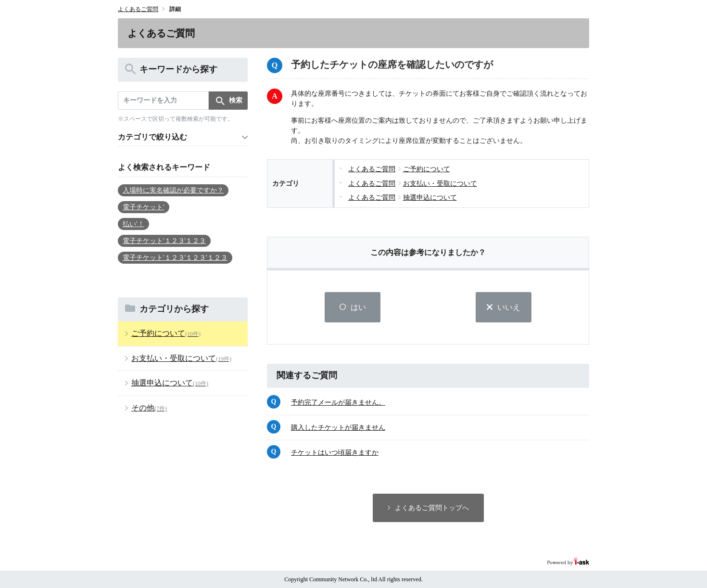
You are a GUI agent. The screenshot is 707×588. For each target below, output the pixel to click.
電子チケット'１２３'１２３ (164, 241)
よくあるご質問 (138, 9)
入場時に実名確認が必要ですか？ (173, 190)
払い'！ (133, 224)
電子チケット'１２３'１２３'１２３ (175, 258)
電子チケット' (144, 207)
